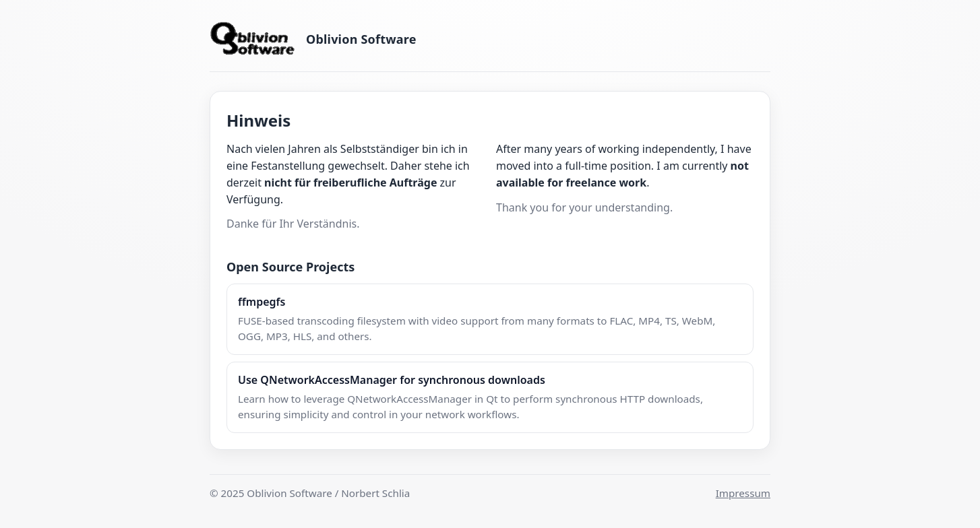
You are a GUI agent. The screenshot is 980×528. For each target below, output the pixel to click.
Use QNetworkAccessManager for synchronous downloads (392, 380)
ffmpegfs (262, 302)
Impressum (743, 493)
